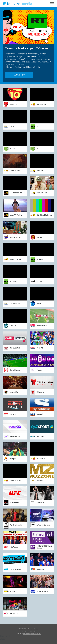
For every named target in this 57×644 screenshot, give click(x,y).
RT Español (14, 281)
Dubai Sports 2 (42, 326)
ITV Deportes (41, 569)
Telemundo (40, 392)
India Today (14, 547)
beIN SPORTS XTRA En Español (45, 547)
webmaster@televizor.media (32, 634)
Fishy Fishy (13, 326)
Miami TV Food (42, 193)
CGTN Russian (15, 303)
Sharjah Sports (15, 370)
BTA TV (12, 591)
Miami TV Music (15, 481)
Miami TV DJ (41, 459)
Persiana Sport (15, 436)
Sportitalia (40, 414)
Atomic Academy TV (44, 591)
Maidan (39, 370)
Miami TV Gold (15, 171)
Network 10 (14, 104)
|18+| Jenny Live (15, 237)
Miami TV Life (41, 104)
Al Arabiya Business (43, 525)
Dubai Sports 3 (15, 348)
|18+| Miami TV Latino (44, 215)
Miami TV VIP (41, 171)
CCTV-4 (39, 281)
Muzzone (40, 481)
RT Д (38, 149)
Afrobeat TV (14, 392)
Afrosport (13, 459)
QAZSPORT (41, 436)
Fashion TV (40, 503)
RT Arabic (40, 259)
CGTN (12, 126)
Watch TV (19, 75)
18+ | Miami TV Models (17, 193)
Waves (39, 303)
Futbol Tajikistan (15, 569)
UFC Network (14, 503)
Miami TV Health (15, 259)
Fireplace (40, 237)
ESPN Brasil (14, 414)
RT (38, 126)
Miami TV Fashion (16, 215)
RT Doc (12, 149)
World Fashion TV (16, 525)
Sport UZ (40, 348)
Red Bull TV (14, 613)
